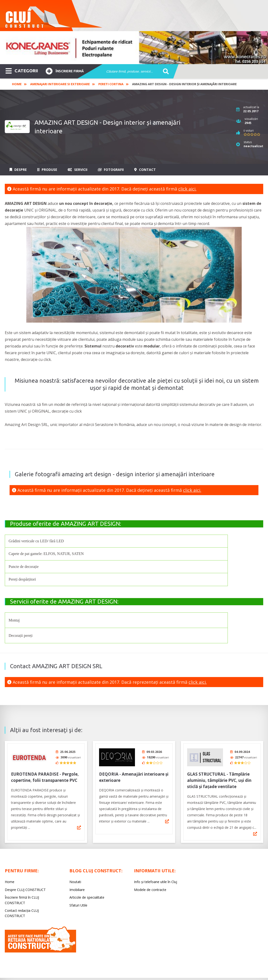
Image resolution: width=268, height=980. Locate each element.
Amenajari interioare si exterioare (60, 84)
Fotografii (111, 170)
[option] (134, 48)
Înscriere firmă (65, 70)
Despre (18, 170)
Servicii (78, 170)
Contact (145, 170)
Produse (47, 170)
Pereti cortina (111, 84)
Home (17, 84)
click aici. (187, 189)
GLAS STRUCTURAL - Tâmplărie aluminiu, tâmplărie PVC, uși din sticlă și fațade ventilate (219, 779)
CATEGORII (22, 70)
